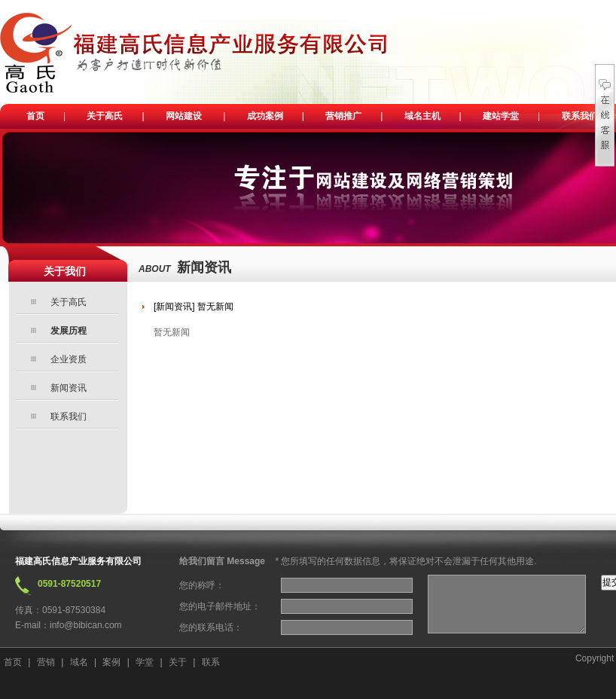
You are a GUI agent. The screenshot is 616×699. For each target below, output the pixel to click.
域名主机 (422, 116)
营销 (46, 662)
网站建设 (184, 116)
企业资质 (69, 359)
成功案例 (265, 116)
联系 (211, 662)
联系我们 (580, 116)
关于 (178, 662)
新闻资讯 (69, 388)
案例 (111, 662)
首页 (35, 116)
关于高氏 (105, 116)
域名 (79, 662)
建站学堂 (501, 116)
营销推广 (343, 116)
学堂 (145, 662)
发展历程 (69, 331)
